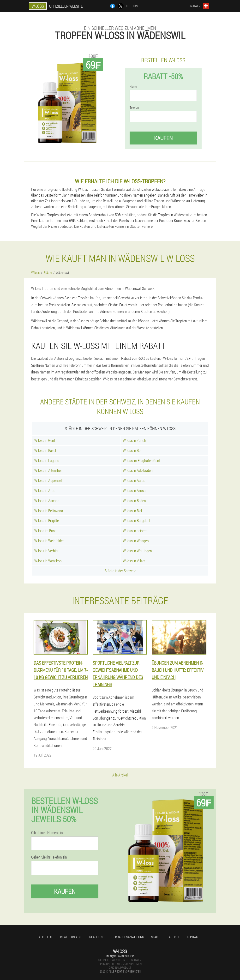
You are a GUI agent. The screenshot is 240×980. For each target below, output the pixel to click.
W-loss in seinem (135, 531)
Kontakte (194, 937)
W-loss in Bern (133, 450)
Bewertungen (70, 937)
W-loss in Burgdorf (136, 520)
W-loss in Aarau (134, 480)
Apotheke (46, 937)
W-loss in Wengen (136, 541)
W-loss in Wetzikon (48, 561)
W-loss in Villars (134, 561)
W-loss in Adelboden (138, 470)
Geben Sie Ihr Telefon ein (49, 857)
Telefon (134, 108)
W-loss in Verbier (46, 551)
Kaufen (163, 138)
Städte (156, 937)
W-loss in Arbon (46, 490)
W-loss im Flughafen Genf (142, 460)
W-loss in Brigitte (47, 520)
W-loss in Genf (45, 440)
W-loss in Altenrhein (49, 470)
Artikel (174, 937)
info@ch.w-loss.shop (120, 956)
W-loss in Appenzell (48, 480)
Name (133, 87)
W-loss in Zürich (135, 440)
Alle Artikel (120, 775)
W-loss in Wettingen (137, 551)
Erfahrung (96, 937)
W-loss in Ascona (47, 501)
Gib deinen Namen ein (47, 833)
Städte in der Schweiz (120, 571)
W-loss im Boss (45, 531)
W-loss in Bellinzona (49, 511)
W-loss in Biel (132, 511)
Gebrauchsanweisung (128, 937)
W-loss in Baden (134, 501)
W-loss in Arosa (134, 490)
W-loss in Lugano (47, 460)
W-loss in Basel (45, 450)
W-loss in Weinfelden (49, 541)
